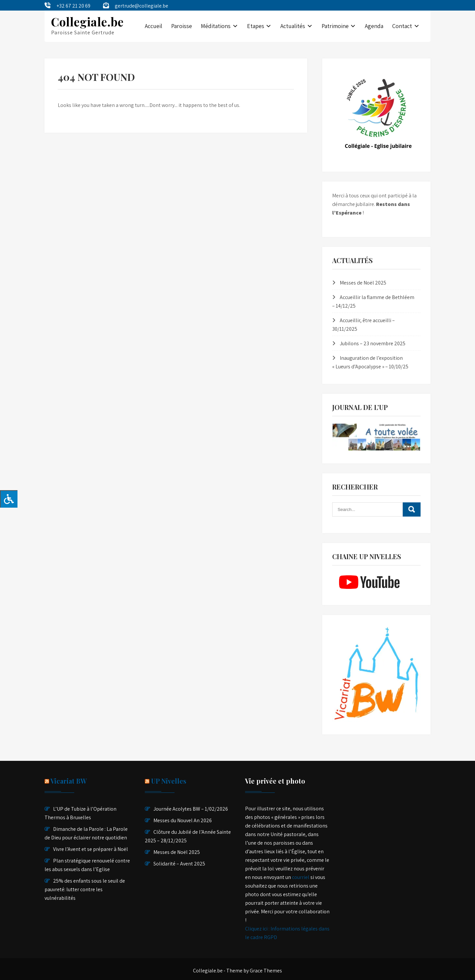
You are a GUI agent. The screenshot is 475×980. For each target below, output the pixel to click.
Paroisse (182, 26)
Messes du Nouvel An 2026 (183, 820)
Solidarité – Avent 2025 (179, 864)
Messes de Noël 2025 (363, 283)
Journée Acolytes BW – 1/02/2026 (191, 809)
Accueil (154, 26)
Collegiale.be (87, 22)
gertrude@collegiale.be (142, 6)
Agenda (374, 26)
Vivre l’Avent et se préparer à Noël (91, 849)
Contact (402, 26)
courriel (301, 877)
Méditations (216, 26)
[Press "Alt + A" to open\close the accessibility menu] (9, 499)
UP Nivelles (169, 781)
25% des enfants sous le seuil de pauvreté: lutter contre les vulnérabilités (85, 889)
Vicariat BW (69, 781)
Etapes (256, 26)
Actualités (293, 26)
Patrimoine (335, 26)
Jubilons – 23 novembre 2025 (373, 343)
